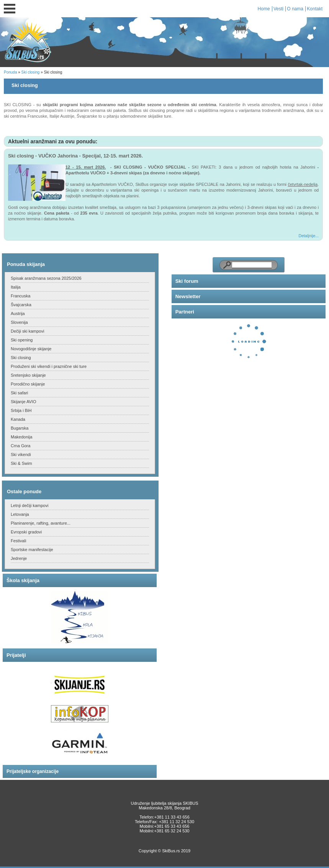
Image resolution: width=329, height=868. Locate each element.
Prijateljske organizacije (33, 771)
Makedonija (21, 437)
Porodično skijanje (28, 384)
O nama (295, 9)
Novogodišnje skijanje (31, 349)
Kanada (18, 419)
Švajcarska (21, 305)
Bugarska (20, 428)
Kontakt (315, 9)
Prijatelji (16, 655)
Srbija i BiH (21, 410)
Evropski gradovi (26, 532)
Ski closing (31, 72)
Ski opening (22, 340)
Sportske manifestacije (32, 550)
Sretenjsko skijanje (28, 375)
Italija (16, 287)
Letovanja (20, 514)
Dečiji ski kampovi (27, 331)
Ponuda (10, 72)
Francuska (20, 296)
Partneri (185, 312)
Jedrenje (19, 558)
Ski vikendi (21, 455)
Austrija (18, 313)
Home (264, 9)
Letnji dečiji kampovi (29, 505)
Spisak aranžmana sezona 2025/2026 (46, 278)
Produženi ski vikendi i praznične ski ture (49, 366)
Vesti (278, 9)
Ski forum (187, 281)
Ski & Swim (21, 463)
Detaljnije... (309, 236)
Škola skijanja (23, 580)
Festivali (18, 541)
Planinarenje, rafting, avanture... (41, 523)
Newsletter (188, 296)
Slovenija (19, 322)
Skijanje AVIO (23, 402)
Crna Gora (20, 446)
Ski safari (19, 393)
